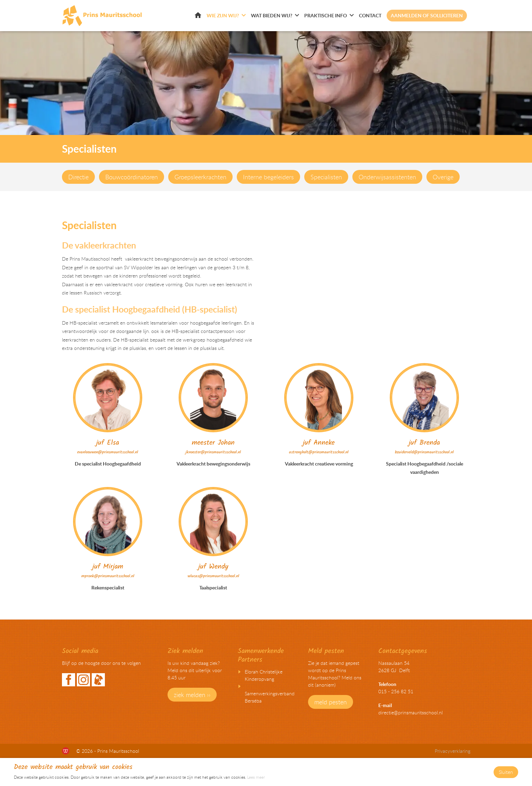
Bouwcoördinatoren (132, 177)
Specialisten (326, 177)
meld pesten (331, 702)
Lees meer (256, 777)
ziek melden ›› (192, 695)
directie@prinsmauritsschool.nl (411, 712)
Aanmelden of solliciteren (427, 15)
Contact (370, 15)
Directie (78, 177)
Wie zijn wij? (223, 15)
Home (198, 15)
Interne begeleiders (268, 177)
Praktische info (326, 15)
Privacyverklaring (453, 751)
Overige (443, 177)
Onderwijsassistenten (387, 177)
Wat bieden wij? (272, 15)
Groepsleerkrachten (200, 177)
